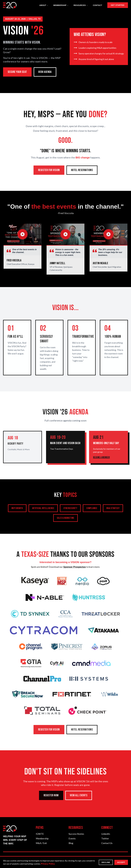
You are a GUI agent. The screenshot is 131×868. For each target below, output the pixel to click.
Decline (106, 862)
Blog (71, 843)
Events (72, 838)
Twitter (105, 838)
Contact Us (107, 843)
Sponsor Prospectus (74, 568)
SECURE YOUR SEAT (17, 72)
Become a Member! (101, 458)
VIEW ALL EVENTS (79, 796)
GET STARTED (118, 5)
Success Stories (76, 834)
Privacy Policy (48, 864)
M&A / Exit (41, 843)
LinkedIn (106, 834)
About (44, 5)
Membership (61, 5)
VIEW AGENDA (45, 72)
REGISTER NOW (51, 796)
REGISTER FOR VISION (49, 171)
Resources (81, 5)
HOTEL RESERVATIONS (82, 171)
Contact (97, 5)
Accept (121, 862)
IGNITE (40, 834)
